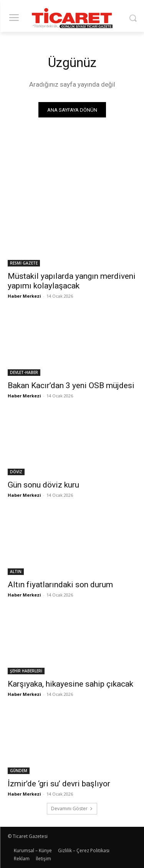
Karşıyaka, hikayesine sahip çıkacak (70, 684)
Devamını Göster (72, 809)
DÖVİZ (16, 472)
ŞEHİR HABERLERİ (26, 671)
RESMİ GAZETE (24, 263)
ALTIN (16, 571)
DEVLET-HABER (24, 372)
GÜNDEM (19, 771)
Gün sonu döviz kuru (43, 485)
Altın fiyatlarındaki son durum (60, 585)
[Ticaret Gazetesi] (72, 18)
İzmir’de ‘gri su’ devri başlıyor (59, 784)
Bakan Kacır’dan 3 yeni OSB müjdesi (71, 385)
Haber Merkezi (24, 296)
